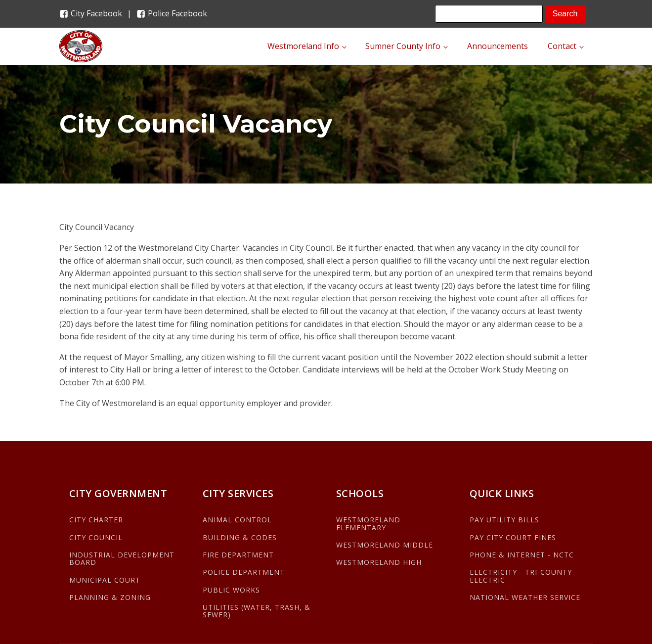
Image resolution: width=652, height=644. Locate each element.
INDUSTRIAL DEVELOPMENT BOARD (122, 559)
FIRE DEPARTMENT (238, 555)
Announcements (498, 46)
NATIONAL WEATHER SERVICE (525, 597)
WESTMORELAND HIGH (379, 562)
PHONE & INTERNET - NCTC (522, 555)
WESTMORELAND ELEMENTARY (368, 524)
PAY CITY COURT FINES (513, 537)
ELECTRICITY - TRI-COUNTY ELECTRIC (521, 576)
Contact (562, 46)
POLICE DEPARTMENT (244, 572)
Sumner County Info (403, 46)
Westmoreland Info (303, 46)
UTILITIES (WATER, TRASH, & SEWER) (257, 611)
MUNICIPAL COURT (105, 580)
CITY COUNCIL (96, 537)
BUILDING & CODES (240, 537)
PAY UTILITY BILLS (504, 520)
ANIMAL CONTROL (237, 520)
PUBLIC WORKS (231, 590)
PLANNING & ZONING (110, 597)
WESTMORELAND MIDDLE (385, 545)
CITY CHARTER (96, 520)
